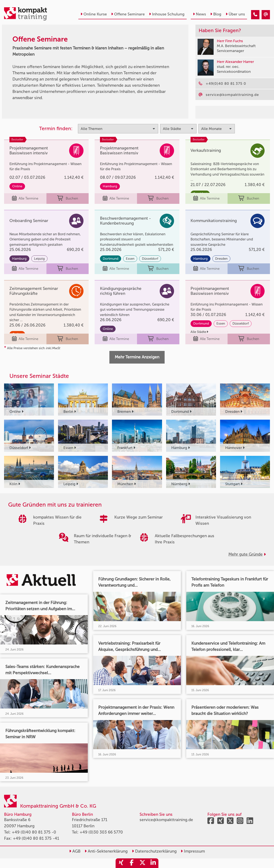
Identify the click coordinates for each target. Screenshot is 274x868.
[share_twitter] (142, 863)
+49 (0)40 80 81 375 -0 (34, 832)
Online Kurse (94, 14)
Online (17, 186)
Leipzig (39, 259)
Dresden (221, 259)
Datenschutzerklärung (154, 851)
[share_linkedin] (153, 863)
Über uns (235, 14)
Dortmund (111, 259)
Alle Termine (25, 198)
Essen (130, 259)
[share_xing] (121, 863)
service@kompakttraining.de (166, 820)
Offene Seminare (128, 14)
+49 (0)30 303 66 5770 (101, 832)
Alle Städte (199, 332)
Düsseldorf (150, 259)
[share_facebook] (132, 863)
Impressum (193, 851)
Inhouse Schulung (167, 14)
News (199, 14)
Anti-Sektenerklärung (106, 851)
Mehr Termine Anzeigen (137, 357)
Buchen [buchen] (68, 198)
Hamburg (110, 186)
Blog (216, 14)
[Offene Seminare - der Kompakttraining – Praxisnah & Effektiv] (255, 15)
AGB (75, 851)
